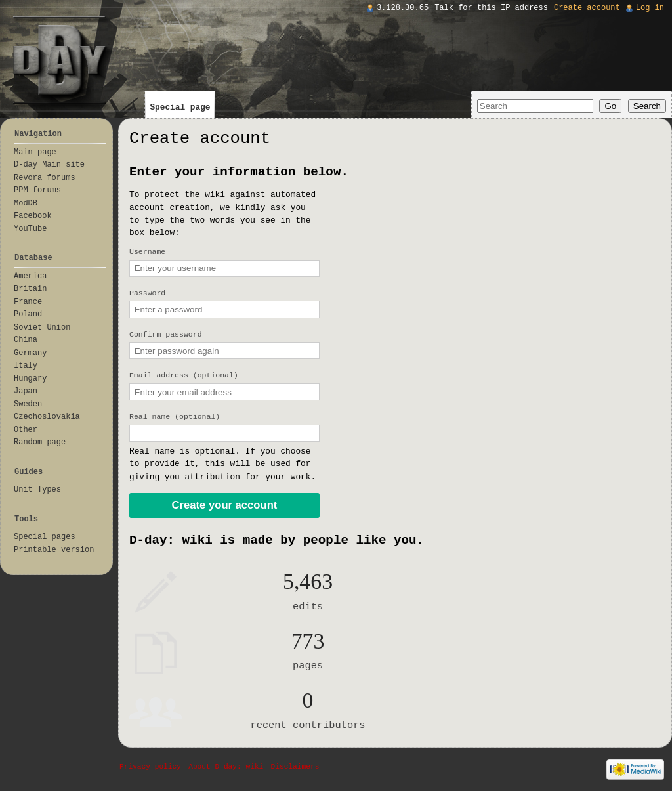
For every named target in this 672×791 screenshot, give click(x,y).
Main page (35, 152)
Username (147, 252)
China (26, 340)
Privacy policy (150, 767)
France (28, 302)
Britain (30, 289)
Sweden (28, 404)
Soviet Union (42, 328)
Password (147, 293)
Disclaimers (295, 767)
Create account (587, 8)
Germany (30, 353)
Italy (26, 366)
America (30, 276)
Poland (28, 314)
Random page (40, 442)
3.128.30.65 (403, 8)
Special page (180, 107)
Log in (650, 8)
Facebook (33, 216)
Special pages (45, 537)
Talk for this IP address (491, 8)
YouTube (30, 229)
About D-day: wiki (226, 767)
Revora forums (45, 178)
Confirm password (166, 334)
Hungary (30, 379)
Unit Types (37, 490)
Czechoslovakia (47, 417)
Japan (26, 391)
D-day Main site (49, 165)
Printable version (54, 550)
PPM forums (37, 190)
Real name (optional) (175, 417)
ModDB (26, 203)
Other (26, 430)
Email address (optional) (184, 375)
